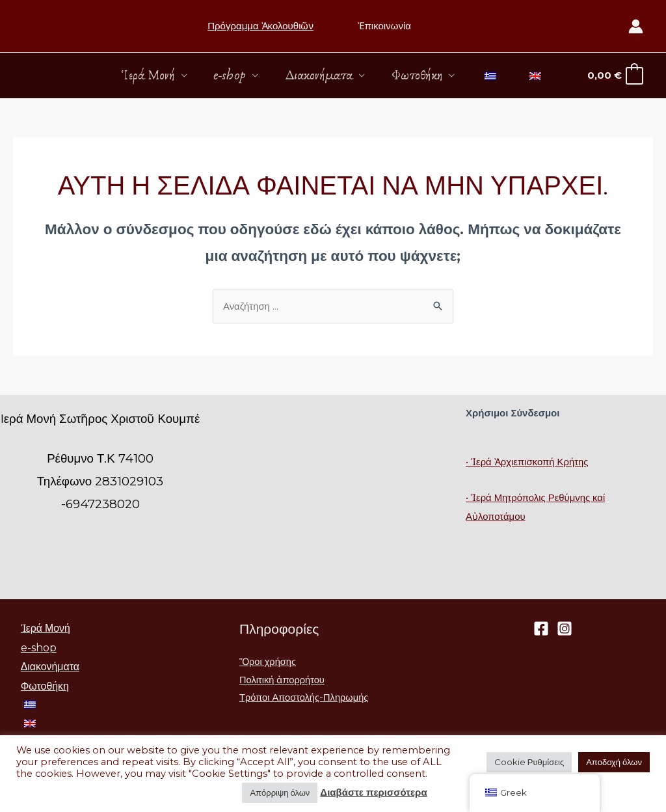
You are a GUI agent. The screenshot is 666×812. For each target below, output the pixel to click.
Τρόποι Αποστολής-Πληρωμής (305, 699)
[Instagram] (565, 629)
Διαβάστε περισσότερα (373, 792)
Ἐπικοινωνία (382, 26)
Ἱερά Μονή (147, 75)
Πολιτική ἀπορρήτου (283, 681)
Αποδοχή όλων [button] (614, 762)
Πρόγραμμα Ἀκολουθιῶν (260, 26)
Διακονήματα (319, 75)
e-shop (229, 75)
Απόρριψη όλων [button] (280, 792)
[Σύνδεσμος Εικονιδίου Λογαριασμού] (636, 26)
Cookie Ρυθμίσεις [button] (529, 762)
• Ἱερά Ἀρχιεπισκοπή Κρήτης (527, 462)
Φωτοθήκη (418, 75)
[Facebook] (541, 629)
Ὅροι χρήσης (269, 663)
